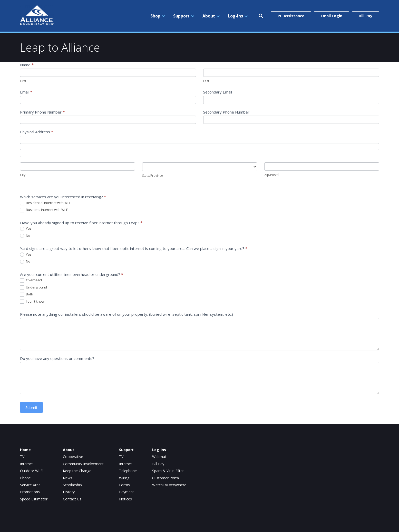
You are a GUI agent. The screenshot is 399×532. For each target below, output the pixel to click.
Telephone (128, 471)
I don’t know (32, 302)
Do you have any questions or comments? (57, 358)
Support (181, 16)
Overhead (31, 280)
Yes (26, 229)
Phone (25, 478)
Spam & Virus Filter (168, 471)
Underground (33, 287)
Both (27, 294)
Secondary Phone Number (226, 112)
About (209, 16)
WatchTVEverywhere (169, 485)
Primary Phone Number (42, 112)
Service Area (30, 485)
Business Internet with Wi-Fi (44, 210)
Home (25, 450)
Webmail (159, 457)
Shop (155, 16)
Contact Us (72, 499)
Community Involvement (83, 464)
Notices (125, 499)
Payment (126, 492)
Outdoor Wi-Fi (32, 471)
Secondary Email (218, 92)
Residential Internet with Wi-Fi (46, 203)
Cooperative (73, 457)
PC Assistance (291, 16)
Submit (31, 407)
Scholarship (72, 485)
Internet (27, 464)
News (68, 478)
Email (26, 92)
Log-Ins (235, 16)
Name (27, 65)
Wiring (124, 478)
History (69, 492)
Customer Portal (166, 478)
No (25, 236)
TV (22, 457)
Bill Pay (366, 16)
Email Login (332, 16)
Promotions (30, 492)
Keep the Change (77, 471)
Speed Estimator (34, 499)
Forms (124, 485)
